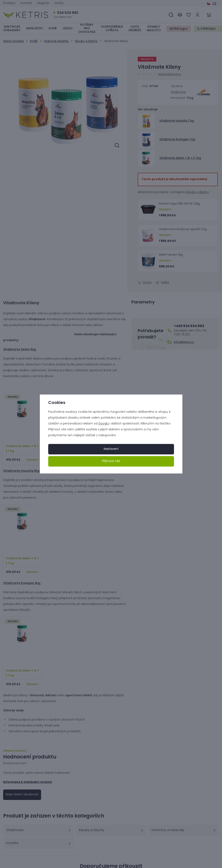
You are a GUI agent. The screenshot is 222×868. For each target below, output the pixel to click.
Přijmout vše (111, 461)
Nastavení (111, 449)
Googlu (104, 424)
